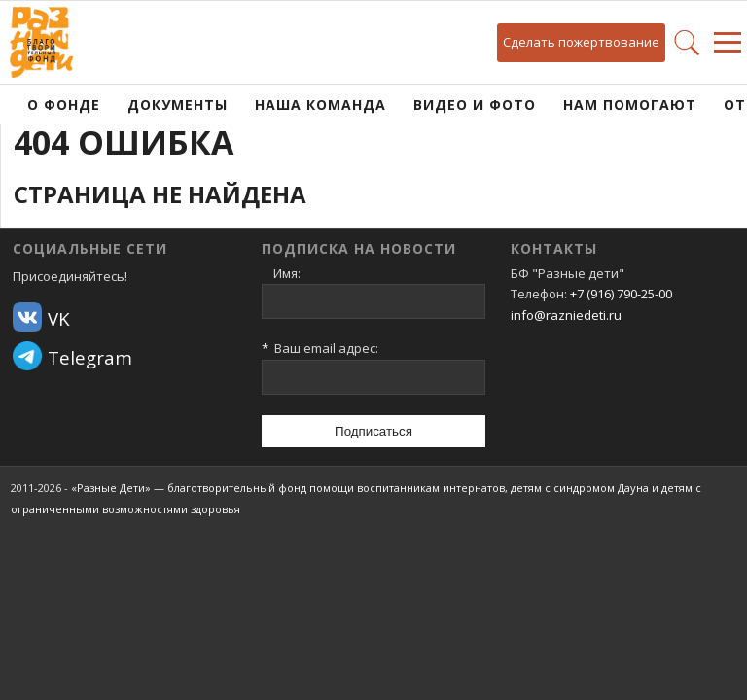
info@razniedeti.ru (566, 315)
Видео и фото (475, 105)
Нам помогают (630, 105)
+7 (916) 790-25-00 (621, 294)
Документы (178, 105)
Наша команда (320, 105)
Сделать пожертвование (581, 42)
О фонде (64, 105)
